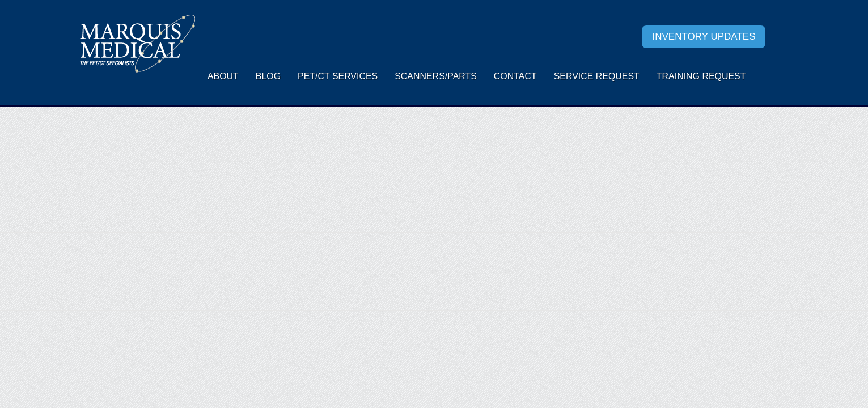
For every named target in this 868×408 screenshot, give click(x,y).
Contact (515, 76)
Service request (597, 76)
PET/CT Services (338, 76)
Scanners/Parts (436, 76)
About (223, 76)
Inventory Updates (704, 37)
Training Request (701, 76)
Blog (268, 76)
